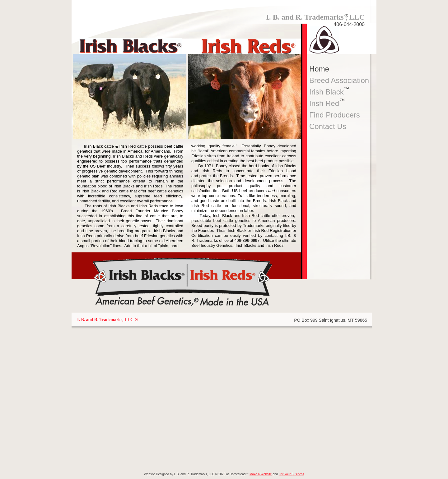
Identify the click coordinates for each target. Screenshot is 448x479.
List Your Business (292, 474)
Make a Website (261, 474)
